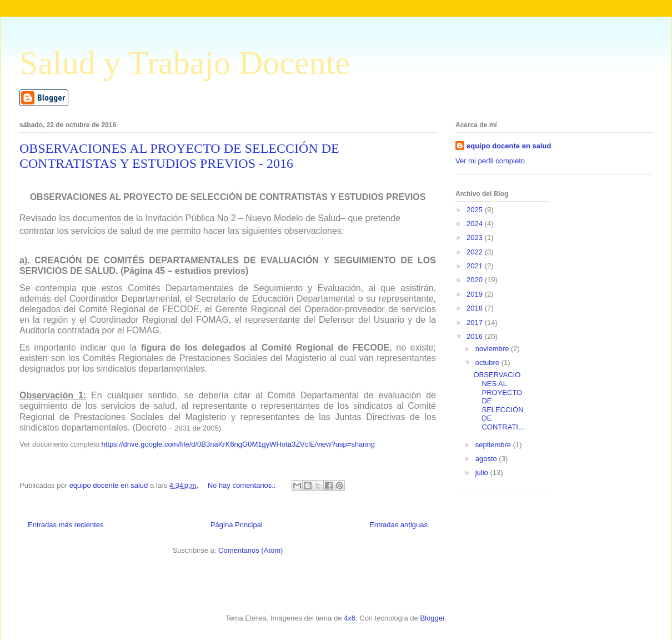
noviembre (493, 349)
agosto (487, 459)
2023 (476, 237)
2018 (476, 308)
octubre (488, 362)
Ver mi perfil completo (490, 161)
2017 (476, 322)
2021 (476, 266)
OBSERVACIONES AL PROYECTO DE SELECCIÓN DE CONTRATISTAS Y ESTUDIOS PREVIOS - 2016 (179, 156)
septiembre (494, 445)
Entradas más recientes (66, 525)
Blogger (432, 618)
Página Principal (237, 525)
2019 (476, 294)
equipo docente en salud (509, 146)
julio (483, 472)
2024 (476, 224)
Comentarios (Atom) (250, 550)
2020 (476, 280)
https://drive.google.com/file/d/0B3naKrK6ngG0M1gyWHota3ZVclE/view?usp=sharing (238, 444)
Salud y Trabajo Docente (185, 63)
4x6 (350, 618)
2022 (476, 252)
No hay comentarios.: (243, 485)
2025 (476, 210)
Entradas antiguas (398, 525)
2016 (476, 336)
